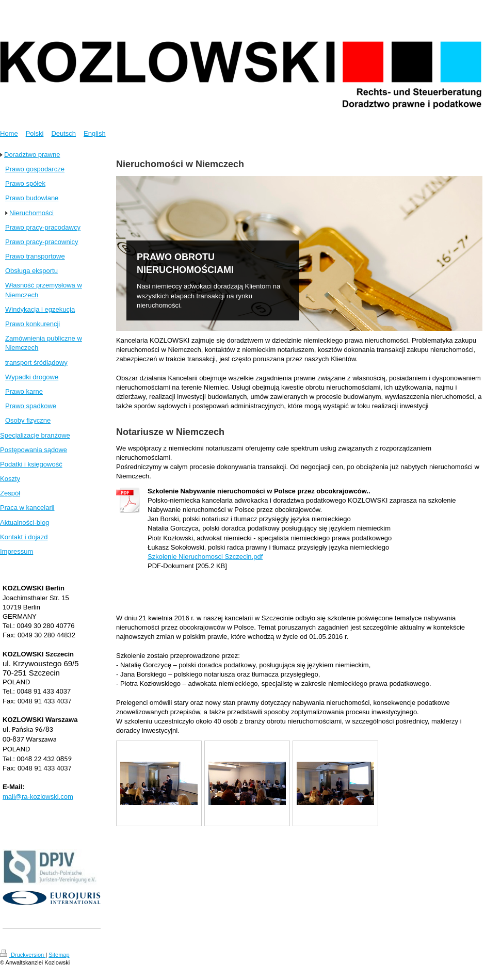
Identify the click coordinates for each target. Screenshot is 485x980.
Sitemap (59, 955)
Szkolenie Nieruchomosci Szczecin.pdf (205, 557)
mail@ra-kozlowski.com (38, 797)
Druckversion (23, 955)
